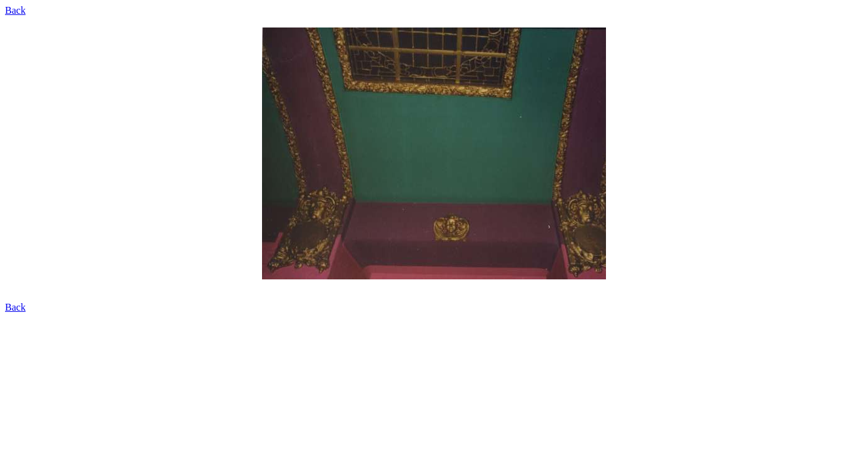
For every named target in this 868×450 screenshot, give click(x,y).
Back (15, 10)
